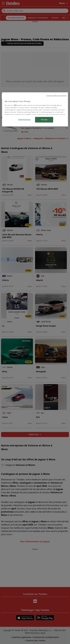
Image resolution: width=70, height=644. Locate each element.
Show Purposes (24, 120)
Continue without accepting (56, 96)
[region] (35, 109)
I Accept (44, 120)
